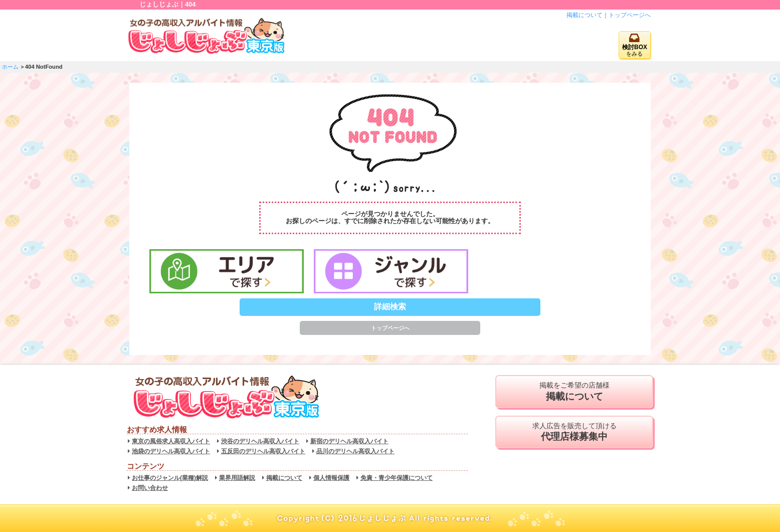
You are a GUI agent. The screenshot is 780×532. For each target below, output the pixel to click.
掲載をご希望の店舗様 (574, 392)
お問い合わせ (150, 488)
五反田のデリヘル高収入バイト (263, 451)
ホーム (10, 67)
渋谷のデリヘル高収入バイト (260, 441)
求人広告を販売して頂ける (574, 432)
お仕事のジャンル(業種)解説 (170, 478)
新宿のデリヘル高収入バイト (349, 441)
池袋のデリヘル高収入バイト (171, 451)
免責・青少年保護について (397, 478)
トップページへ (630, 15)
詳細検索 (390, 307)
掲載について (584, 15)
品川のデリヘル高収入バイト (355, 451)
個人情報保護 (331, 478)
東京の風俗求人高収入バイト (171, 441)
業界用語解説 (237, 478)
